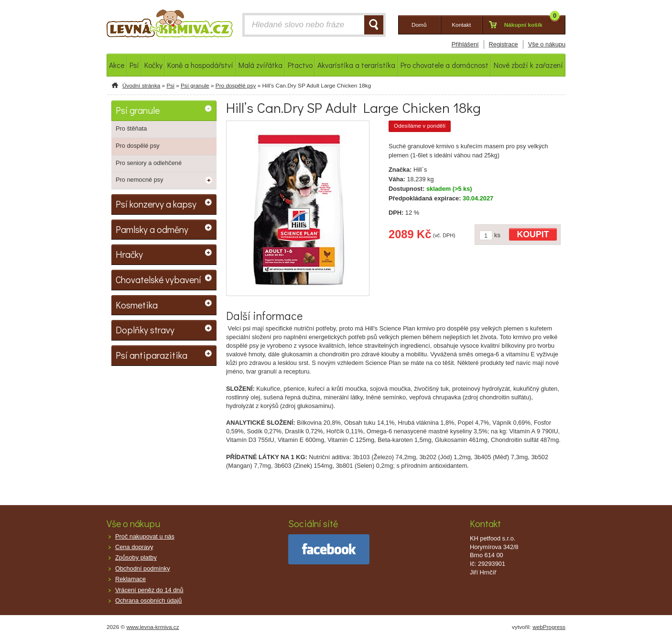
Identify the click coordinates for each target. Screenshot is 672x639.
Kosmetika (137, 305)
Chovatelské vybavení (158, 279)
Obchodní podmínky (143, 568)
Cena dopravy (134, 547)
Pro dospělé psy (236, 86)
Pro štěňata (131, 128)
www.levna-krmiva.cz (153, 627)
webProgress (549, 627)
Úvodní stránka (141, 86)
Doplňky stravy (145, 330)
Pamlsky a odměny (152, 229)
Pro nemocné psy (140, 180)
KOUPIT (533, 234)
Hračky (129, 254)
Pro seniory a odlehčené (149, 163)
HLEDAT (374, 25)
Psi (170, 86)
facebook (329, 549)
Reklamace (130, 579)
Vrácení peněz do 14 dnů (149, 590)
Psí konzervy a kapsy (156, 204)
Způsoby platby (136, 557)
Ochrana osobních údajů (148, 600)
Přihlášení (465, 44)
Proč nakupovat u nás (145, 536)
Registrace (504, 44)
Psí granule (195, 86)
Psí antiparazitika (152, 355)
